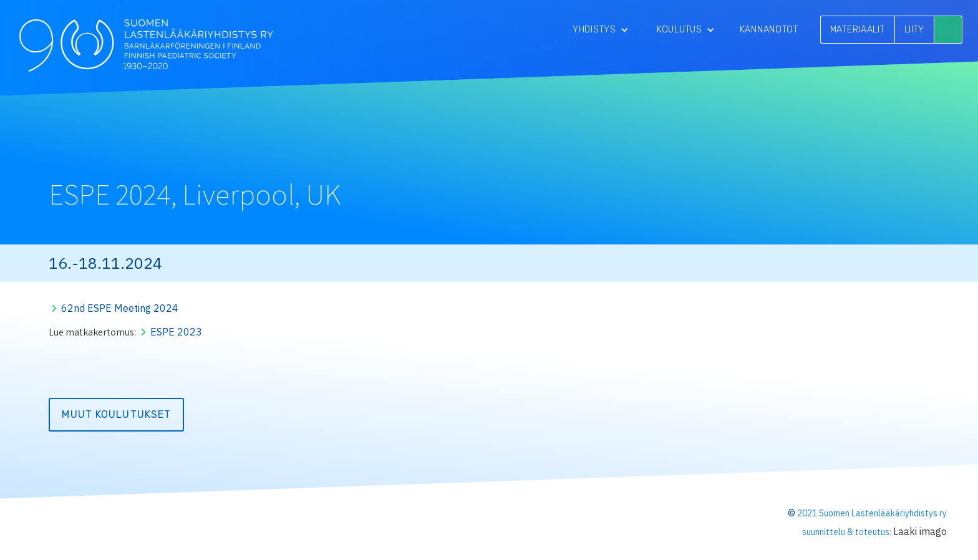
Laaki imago (920, 531)
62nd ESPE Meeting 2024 (120, 308)
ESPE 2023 (176, 332)
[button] (601, 30)
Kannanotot (769, 30)
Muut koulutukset (116, 414)
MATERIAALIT (858, 30)
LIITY (915, 30)
